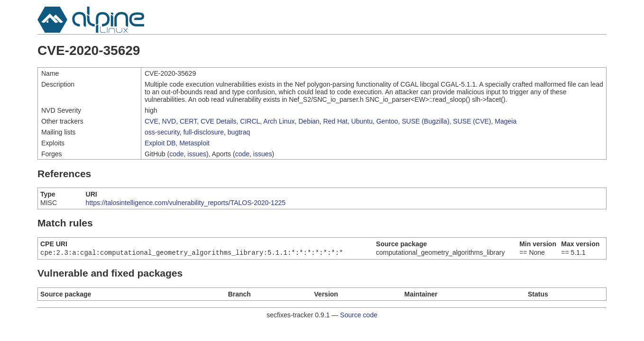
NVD (169, 121)
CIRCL (250, 121)
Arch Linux (279, 121)
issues (197, 154)
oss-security (162, 132)
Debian (309, 121)
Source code (359, 316)
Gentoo (387, 121)
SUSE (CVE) (472, 121)
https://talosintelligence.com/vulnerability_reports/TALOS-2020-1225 (186, 203)
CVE (152, 121)
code (176, 154)
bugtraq (239, 132)
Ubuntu (362, 121)
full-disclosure (203, 132)
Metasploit (194, 143)
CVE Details (218, 121)
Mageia (506, 121)
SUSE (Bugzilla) (425, 121)
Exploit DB (160, 143)
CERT (188, 121)
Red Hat (335, 121)
